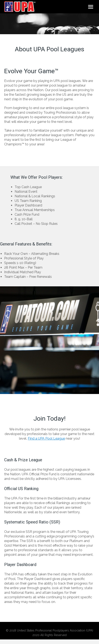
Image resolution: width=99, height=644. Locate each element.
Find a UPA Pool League (46, 438)
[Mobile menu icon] (91, 7)
